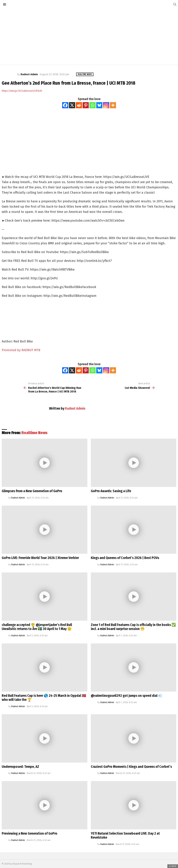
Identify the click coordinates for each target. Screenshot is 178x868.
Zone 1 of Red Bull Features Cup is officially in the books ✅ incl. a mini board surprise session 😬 (133, 627)
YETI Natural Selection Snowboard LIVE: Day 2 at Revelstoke (125, 835)
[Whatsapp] (92, 105)
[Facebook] (65, 105)
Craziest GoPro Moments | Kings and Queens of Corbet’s (131, 767)
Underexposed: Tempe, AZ (20, 767)
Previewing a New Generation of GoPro (30, 833)
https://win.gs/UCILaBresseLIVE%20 (22, 91)
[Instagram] (106, 105)
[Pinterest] (86, 105)
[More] (113, 105)
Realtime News (34, 433)
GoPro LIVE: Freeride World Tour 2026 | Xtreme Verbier (40, 558)
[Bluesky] (99, 105)
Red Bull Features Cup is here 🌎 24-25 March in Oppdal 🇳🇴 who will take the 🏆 (44, 698)
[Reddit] (79, 105)
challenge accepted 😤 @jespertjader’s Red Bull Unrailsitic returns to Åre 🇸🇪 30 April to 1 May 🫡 (37, 627)
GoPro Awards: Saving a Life (111, 491)
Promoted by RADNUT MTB (21, 350)
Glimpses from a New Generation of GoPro (32, 491)
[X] (72, 105)
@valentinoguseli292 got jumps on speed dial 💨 (127, 696)
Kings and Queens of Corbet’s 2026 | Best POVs (125, 558)
